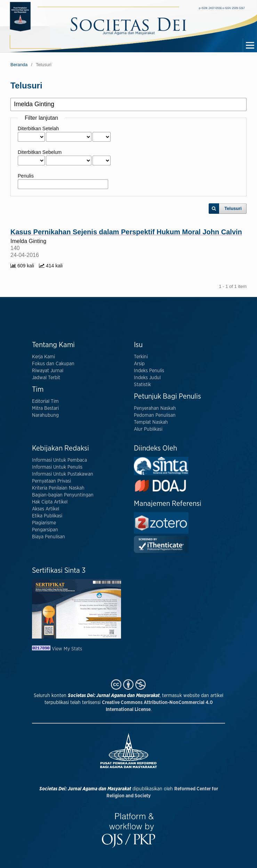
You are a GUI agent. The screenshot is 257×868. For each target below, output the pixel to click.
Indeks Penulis (149, 371)
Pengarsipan (45, 530)
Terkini (141, 357)
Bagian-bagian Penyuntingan (63, 495)
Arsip (139, 364)
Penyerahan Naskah (155, 408)
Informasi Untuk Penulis (57, 467)
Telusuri (233, 208)
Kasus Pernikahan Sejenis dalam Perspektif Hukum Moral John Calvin (126, 232)
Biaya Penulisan (49, 537)
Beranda (19, 65)
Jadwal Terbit (46, 378)
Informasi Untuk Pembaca (59, 460)
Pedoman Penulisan (155, 415)
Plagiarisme (44, 523)
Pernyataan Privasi (51, 481)
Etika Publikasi (47, 516)
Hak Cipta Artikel (50, 502)
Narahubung (45, 415)
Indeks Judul (147, 378)
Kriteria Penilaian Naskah (58, 488)
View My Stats (67, 649)
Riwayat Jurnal (48, 371)
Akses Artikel (46, 509)
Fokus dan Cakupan (53, 364)
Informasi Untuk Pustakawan (63, 474)
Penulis (26, 176)
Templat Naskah (151, 422)
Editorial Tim (45, 401)
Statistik (142, 385)
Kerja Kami (43, 357)
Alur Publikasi (148, 429)
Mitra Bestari (45, 408)
